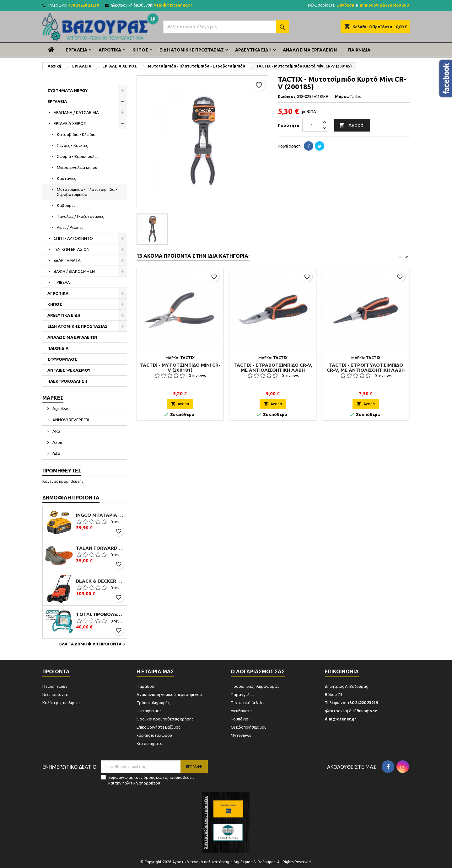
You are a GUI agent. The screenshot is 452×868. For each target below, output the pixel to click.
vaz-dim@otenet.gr (173, 5)
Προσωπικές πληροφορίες (255, 686)
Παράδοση (147, 686)
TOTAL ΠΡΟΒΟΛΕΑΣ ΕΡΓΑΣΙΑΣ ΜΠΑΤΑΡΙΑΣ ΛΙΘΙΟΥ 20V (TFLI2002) (100, 614)
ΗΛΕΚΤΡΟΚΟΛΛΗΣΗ (67, 381)
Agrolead (61, 408)
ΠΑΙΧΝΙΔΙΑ (359, 50)
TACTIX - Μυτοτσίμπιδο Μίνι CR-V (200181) (180, 367)
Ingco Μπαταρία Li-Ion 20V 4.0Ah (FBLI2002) (100, 515)
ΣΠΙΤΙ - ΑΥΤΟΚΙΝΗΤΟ (73, 238)
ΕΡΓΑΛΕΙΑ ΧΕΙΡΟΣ (70, 123)
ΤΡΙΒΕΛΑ (62, 282)
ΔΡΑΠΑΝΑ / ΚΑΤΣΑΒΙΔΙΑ (76, 112)
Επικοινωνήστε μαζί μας (158, 727)
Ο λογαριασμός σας (258, 671)
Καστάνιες (66, 178)
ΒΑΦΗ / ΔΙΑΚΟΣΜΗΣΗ (74, 271)
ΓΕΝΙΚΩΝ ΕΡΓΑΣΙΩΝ (72, 249)
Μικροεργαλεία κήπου (77, 167)
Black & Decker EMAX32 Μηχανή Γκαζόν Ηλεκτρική (100, 581)
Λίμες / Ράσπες (70, 227)
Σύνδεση (346, 5)
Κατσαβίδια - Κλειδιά (76, 134)
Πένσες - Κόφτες (72, 145)
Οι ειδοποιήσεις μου (249, 727)
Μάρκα (342, 96)
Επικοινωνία (342, 671)
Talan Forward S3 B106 (100, 548)
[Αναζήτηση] (226, 27)
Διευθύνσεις (242, 711)
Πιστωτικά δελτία (247, 703)
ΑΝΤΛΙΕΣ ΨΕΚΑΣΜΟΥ (69, 370)
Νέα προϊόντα (55, 694)
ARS (56, 431)
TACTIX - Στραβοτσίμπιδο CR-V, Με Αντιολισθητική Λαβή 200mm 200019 (273, 370)
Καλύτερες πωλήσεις (61, 703)
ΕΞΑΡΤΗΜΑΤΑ (67, 260)
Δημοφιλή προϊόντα (71, 498)
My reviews (241, 735)
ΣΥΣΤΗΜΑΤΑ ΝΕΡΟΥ (67, 90)
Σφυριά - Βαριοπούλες (78, 156)
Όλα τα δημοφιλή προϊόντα (93, 644)
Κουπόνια (239, 719)
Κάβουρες (66, 205)
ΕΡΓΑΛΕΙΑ (76, 50)
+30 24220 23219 (83, 5)
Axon (57, 442)
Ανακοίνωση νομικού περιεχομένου (169, 694)
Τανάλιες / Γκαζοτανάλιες (80, 216)
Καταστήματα (150, 743)
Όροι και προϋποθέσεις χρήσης (165, 719)
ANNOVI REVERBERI (70, 420)
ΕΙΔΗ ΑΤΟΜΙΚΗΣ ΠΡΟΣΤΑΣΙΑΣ (192, 50)
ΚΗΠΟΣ (140, 50)
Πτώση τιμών (55, 686)
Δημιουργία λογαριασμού (384, 5)
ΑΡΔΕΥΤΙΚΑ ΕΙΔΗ (253, 50)
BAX (56, 454)
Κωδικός (287, 96)
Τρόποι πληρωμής (153, 703)
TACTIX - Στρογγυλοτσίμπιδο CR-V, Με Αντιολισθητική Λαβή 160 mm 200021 (366, 370)
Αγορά (351, 126)
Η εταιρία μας (149, 711)
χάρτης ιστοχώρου (154, 735)
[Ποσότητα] (312, 125)
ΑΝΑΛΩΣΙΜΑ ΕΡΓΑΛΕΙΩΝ (310, 50)
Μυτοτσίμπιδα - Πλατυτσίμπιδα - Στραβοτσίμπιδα (87, 192)
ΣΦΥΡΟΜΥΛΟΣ (62, 359)
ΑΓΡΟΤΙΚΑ (110, 50)
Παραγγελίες (242, 694)
